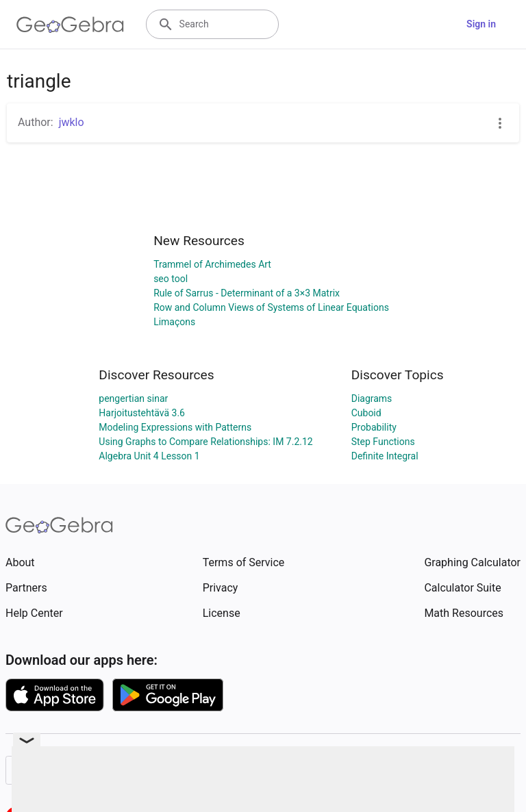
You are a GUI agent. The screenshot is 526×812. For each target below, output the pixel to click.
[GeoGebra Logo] (70, 25)
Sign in (481, 24)
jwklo (72, 122)
